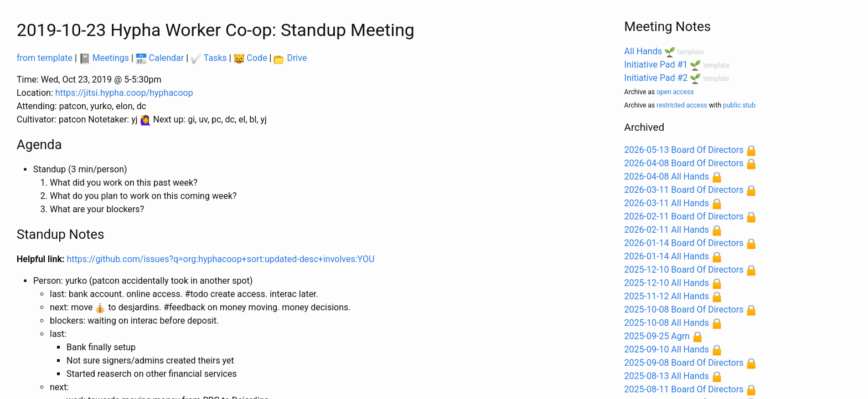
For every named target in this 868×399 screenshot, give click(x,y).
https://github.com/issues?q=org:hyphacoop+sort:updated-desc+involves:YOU (221, 259)
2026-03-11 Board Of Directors (684, 190)
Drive (290, 58)
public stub (739, 105)
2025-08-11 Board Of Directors (684, 389)
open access (675, 92)
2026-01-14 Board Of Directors (684, 243)
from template (45, 58)
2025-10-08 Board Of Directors (684, 310)
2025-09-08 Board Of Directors (684, 363)
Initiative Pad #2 (656, 78)
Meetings (104, 58)
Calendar (160, 58)
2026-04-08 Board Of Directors (684, 163)
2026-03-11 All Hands (667, 203)
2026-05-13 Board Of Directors (684, 150)
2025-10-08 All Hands (667, 323)
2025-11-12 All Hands (667, 296)
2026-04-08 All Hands (667, 177)
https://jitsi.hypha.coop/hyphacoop (124, 93)
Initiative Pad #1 (656, 65)
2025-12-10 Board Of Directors (684, 270)
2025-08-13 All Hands (667, 376)
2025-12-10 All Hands (667, 283)
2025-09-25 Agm (657, 336)
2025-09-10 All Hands (667, 349)
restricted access (682, 105)
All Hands (643, 51)
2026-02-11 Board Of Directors (684, 216)
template (691, 52)
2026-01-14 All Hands (667, 256)
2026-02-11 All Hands (667, 230)
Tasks (209, 58)
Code (250, 58)
